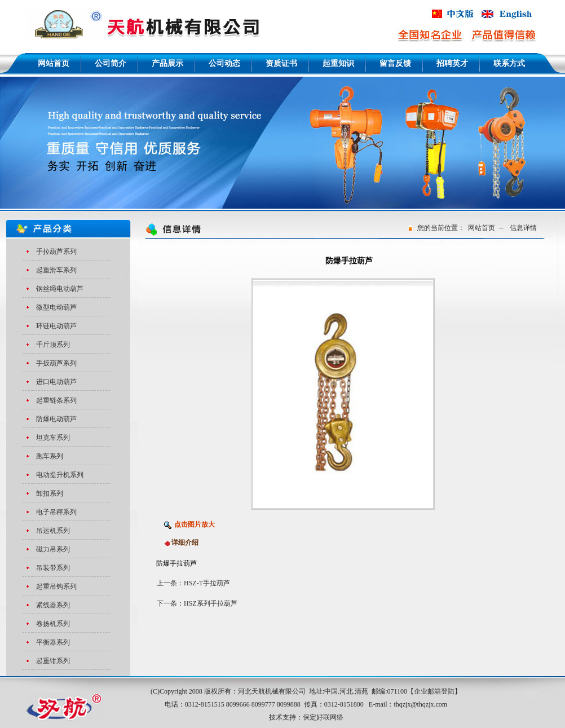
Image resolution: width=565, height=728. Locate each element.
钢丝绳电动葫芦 (60, 289)
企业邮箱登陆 (434, 691)
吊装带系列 (53, 568)
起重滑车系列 (56, 270)
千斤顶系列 (53, 345)
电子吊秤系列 (56, 512)
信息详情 (523, 228)
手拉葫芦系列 (56, 252)
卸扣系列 (50, 493)
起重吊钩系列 (56, 586)
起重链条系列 (56, 400)
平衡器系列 (53, 642)
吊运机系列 (53, 531)
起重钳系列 (53, 661)
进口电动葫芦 (56, 382)
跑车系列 (50, 456)
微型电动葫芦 (56, 307)
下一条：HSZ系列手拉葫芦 (197, 603)
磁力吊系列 (53, 549)
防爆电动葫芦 (56, 419)
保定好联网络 (323, 717)
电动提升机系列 (60, 475)
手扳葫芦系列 (56, 363)
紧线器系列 (53, 605)
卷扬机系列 (53, 624)
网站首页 (482, 228)
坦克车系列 (53, 438)
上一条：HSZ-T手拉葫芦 (193, 583)
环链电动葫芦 (56, 326)
